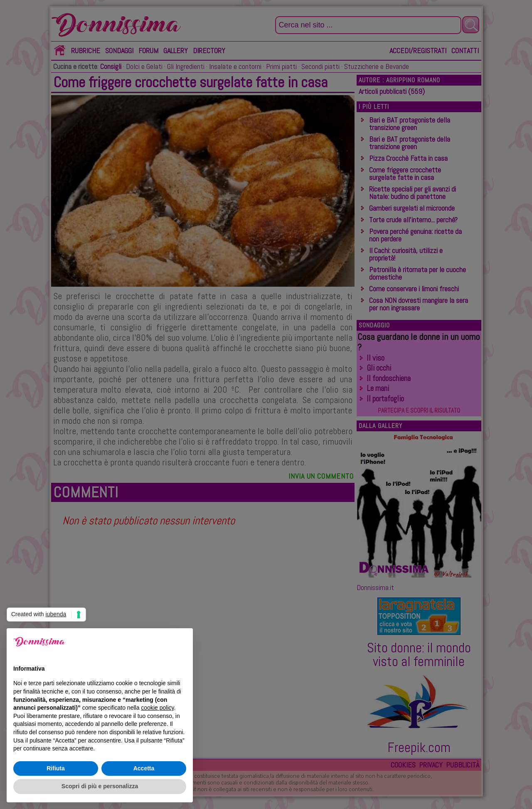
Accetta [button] (144, 768)
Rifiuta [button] (56, 768)
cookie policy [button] (157, 708)
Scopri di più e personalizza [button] (100, 786)
